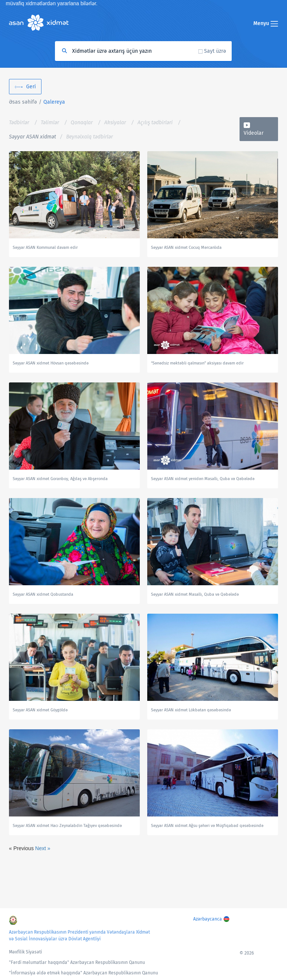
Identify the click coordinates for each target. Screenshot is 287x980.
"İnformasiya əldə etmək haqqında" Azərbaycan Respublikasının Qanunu (84, 973)
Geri (31, 87)
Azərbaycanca (208, 919)
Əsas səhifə (23, 102)
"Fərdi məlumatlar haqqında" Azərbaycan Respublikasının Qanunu (77, 962)
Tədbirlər (19, 123)
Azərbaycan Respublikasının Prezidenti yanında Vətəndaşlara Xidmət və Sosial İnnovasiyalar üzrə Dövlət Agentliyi (79, 935)
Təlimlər (50, 123)
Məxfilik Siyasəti (25, 952)
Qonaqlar (82, 123)
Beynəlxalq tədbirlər (90, 137)
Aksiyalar (115, 123)
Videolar (254, 133)
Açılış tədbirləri (155, 123)
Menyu (266, 23)
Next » (43, 848)
